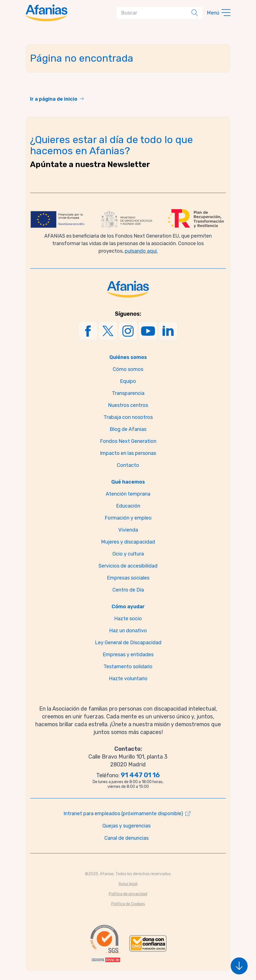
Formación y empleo (128, 518)
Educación (128, 506)
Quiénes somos (128, 357)
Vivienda (128, 530)
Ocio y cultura (128, 554)
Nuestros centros (128, 405)
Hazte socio (128, 619)
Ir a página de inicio (54, 99)
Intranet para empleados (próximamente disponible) (123, 814)
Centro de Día (128, 590)
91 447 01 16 (140, 775)
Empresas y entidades (128, 655)
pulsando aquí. (141, 251)
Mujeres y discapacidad (128, 542)
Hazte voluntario (128, 679)
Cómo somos (128, 369)
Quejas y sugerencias (126, 826)
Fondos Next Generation (128, 441)
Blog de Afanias (128, 429)
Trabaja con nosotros (128, 417)
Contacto (128, 465)
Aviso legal (128, 884)
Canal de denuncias (126, 838)
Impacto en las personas (128, 453)
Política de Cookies (128, 904)
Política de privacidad (128, 894)
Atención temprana (128, 494)
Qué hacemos (128, 482)
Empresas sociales (128, 578)
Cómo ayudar (128, 607)
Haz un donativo (128, 631)
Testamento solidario (128, 667)
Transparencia (128, 393)
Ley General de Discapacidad (128, 643)
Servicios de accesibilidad (128, 566)
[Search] (155, 13)
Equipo (128, 381)
